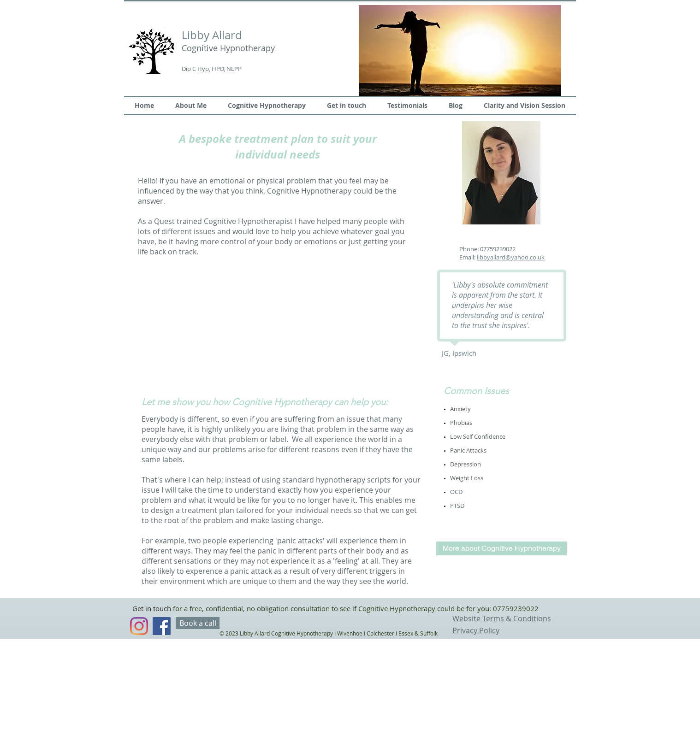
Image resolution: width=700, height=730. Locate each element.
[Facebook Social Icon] (162, 626)
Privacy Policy (476, 630)
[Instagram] (139, 626)
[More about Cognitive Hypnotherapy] (501, 548)
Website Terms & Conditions (502, 618)
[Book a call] (198, 623)
